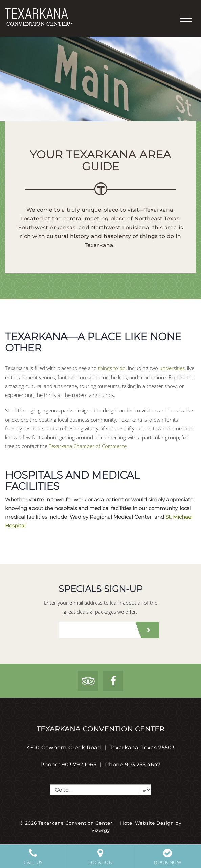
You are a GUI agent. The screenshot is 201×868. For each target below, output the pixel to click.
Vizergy (101, 830)
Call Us (33, 857)
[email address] (96, 630)
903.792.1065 (79, 764)
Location (100, 857)
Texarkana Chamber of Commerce (88, 446)
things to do (112, 368)
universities (172, 368)
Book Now (167, 857)
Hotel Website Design (147, 823)
